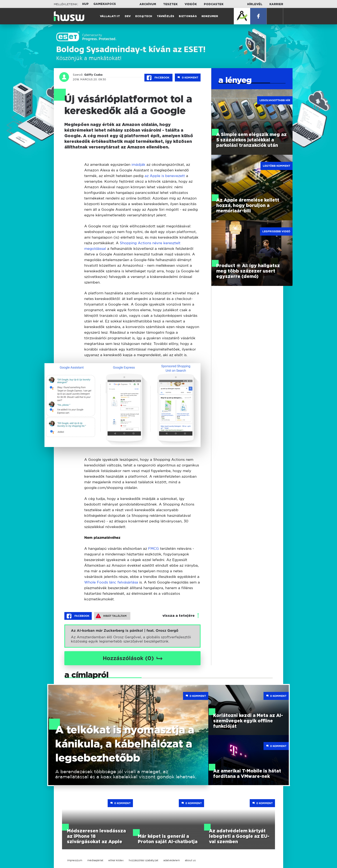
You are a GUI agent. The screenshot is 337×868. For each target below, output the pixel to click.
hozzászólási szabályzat (143, 860)
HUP (85, 4)
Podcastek (214, 4)
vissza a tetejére (179, 616)
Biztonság (188, 16)
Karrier (276, 4)
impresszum (75, 860)
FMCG (154, 549)
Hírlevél (255, 4)
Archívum (148, 4)
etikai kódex (116, 860)
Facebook (158, 78)
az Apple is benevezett (165, 176)
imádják (139, 164)
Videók (191, 4)
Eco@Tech (144, 16)
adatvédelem (172, 860)
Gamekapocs (105, 4)
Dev (128, 16)
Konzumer (210, 16)
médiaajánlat (95, 860)
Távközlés (165, 16)
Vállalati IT (110, 16)
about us (190, 860)
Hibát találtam (111, 616)
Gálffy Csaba (93, 75)
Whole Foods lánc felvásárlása (111, 582)
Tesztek (170, 4)
